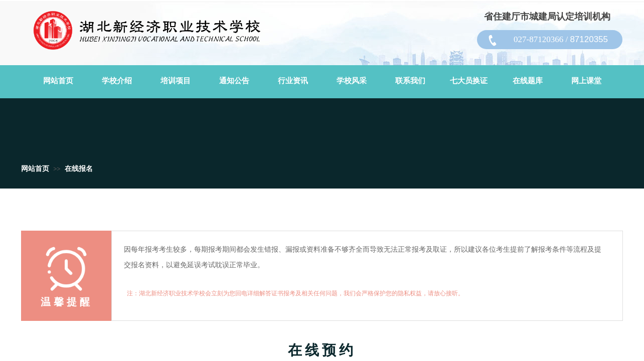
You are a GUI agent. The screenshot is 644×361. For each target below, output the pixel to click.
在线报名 (79, 169)
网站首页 (35, 169)
